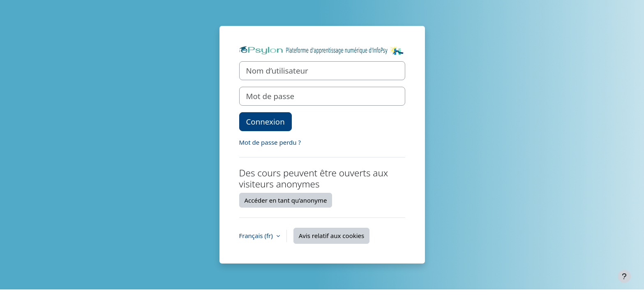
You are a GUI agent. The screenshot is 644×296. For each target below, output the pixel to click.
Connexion (265, 121)
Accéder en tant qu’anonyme (286, 200)
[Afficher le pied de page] (624, 276)
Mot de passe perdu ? (270, 142)
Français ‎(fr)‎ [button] (257, 236)
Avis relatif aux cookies (332, 236)
